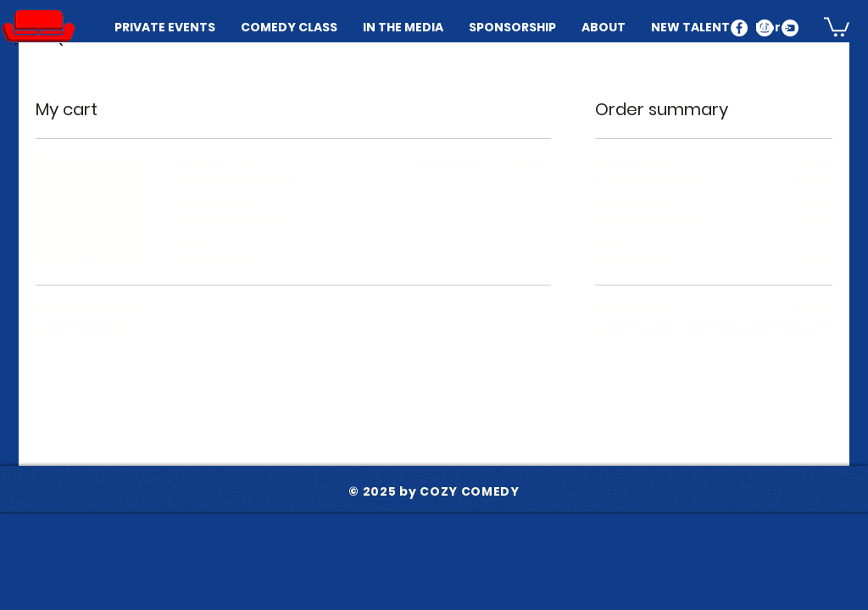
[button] (837, 26)
